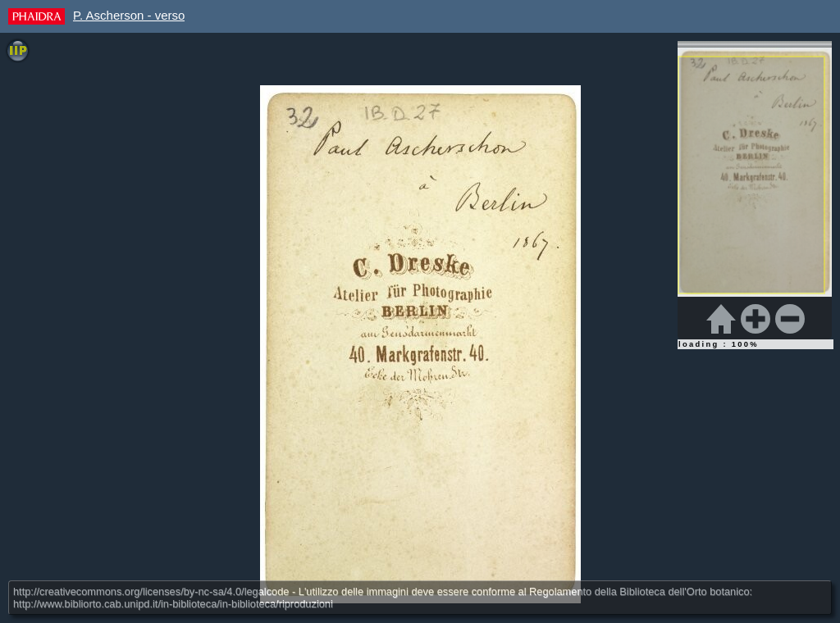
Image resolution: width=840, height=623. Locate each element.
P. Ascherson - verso (129, 15)
